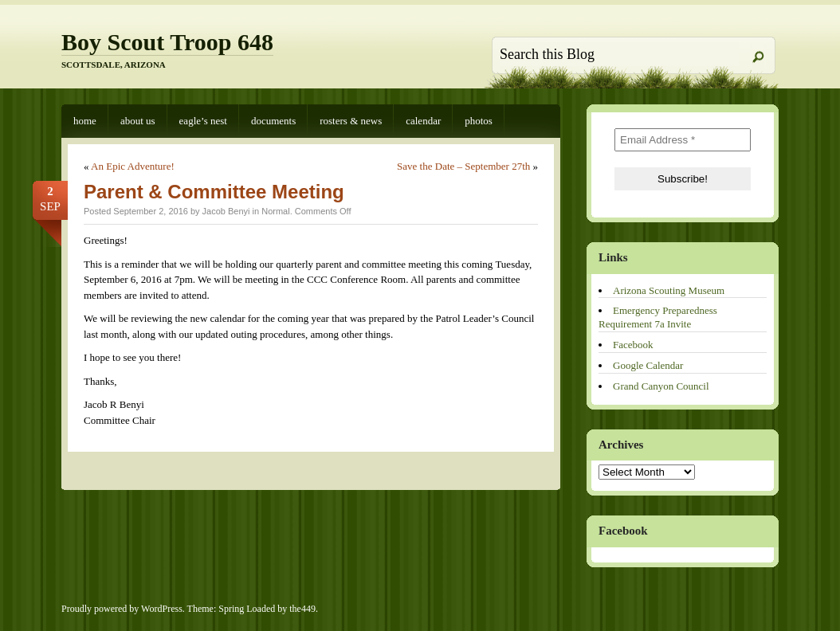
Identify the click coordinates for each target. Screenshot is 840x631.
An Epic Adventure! (133, 166)
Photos (479, 121)
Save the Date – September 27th (463, 166)
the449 (302, 609)
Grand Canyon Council (661, 386)
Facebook (633, 345)
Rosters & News (351, 121)
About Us (138, 121)
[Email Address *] (683, 140)
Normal (275, 211)
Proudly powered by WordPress (122, 609)
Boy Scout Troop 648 (167, 42)
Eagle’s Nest (203, 121)
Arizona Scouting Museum (669, 290)
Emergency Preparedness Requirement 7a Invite (658, 317)
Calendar (423, 121)
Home (85, 121)
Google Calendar (648, 365)
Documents (273, 121)
